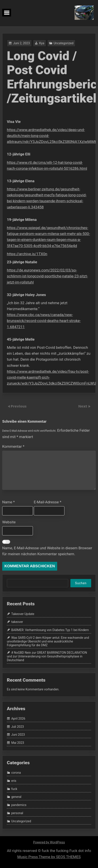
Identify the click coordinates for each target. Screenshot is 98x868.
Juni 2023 (18, 735)
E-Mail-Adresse (48, 502)
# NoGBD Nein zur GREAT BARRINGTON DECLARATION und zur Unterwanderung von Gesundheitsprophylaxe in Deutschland (47, 657)
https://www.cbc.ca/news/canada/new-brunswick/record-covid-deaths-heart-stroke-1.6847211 (44, 319)
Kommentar (13, 446)
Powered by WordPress (49, 842)
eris (14, 781)
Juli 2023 (18, 727)
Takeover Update (23, 614)
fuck (14, 789)
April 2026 (18, 719)
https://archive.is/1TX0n (27, 253)
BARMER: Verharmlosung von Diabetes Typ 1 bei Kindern (50, 630)
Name (8, 502)
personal (17, 813)
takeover (17, 622)
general (16, 797)
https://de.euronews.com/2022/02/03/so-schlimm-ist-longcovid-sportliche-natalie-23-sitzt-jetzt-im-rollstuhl (47, 275)
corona (16, 773)
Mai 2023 (18, 743)
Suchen (81, 583)
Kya (42, 47)
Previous (19, 406)
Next (83, 406)
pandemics (19, 805)
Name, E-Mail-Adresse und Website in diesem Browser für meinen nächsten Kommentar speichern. (47, 551)
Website (9, 522)
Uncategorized (63, 47)
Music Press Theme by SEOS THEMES (49, 857)
